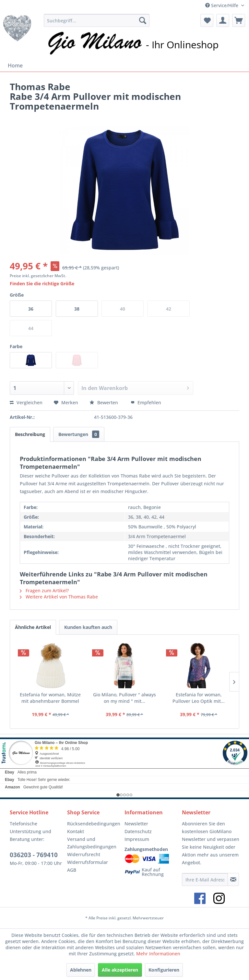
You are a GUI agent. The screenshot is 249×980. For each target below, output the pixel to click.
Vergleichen (26, 402)
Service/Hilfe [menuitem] (222, 5)
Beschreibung (30, 434)
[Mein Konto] (223, 20)
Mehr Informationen (158, 954)
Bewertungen (79, 434)
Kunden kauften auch (88, 627)
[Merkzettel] (207, 20)
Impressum (137, 839)
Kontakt (76, 831)
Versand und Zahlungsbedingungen (92, 843)
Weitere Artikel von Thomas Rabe (59, 597)
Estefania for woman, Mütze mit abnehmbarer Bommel (50, 698)
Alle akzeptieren (120, 970)
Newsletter (136, 824)
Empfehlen (146, 402)
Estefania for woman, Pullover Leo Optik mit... (199, 698)
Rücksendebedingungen (94, 824)
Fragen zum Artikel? (44, 590)
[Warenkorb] (239, 20)
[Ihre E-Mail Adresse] (205, 880)
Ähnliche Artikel (33, 627)
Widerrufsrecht (84, 854)
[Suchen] (143, 20)
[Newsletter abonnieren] (233, 880)
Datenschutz (138, 831)
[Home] (15, 65)
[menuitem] (97, 20)
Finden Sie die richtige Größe (42, 283)
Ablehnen (81, 970)
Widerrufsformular (88, 862)
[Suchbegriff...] (97, 20)
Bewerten (104, 402)
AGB (72, 870)
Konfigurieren (164, 970)
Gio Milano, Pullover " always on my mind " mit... (124, 698)
